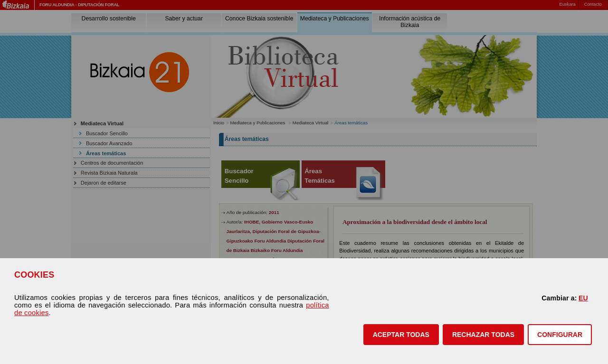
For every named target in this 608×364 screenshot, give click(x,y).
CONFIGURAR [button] (560, 335)
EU (583, 298)
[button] (401, 335)
